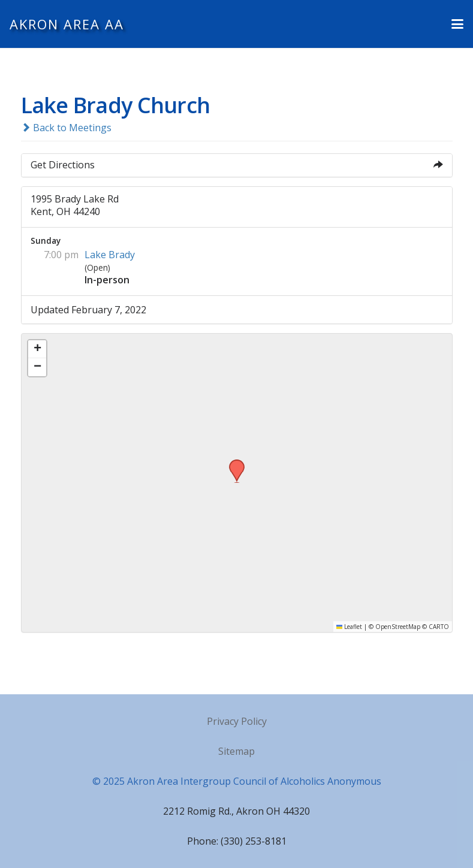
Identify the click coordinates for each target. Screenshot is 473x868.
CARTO (439, 627)
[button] (457, 24)
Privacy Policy (237, 721)
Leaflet (349, 627)
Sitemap (236, 751)
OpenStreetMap (398, 627)
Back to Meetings (66, 128)
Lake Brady (110, 255)
